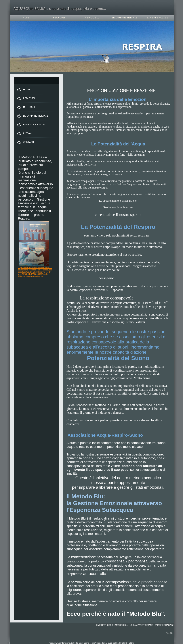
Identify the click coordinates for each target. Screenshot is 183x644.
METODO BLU (122, 625)
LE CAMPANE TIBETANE (142, 625)
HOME (98, 625)
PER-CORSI (108, 625)
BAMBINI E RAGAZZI (164, 625)
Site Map (170, 633)
